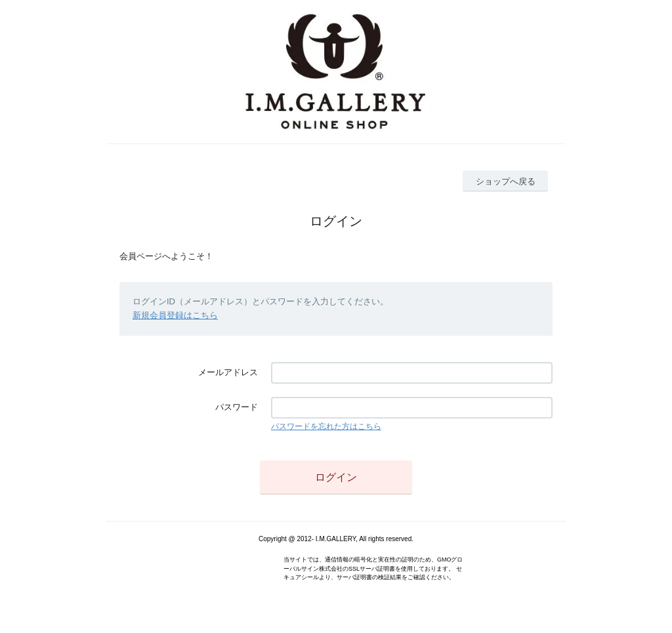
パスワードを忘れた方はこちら (326, 426)
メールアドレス (228, 372)
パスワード (237, 407)
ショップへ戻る (506, 181)
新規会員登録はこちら (175, 315)
